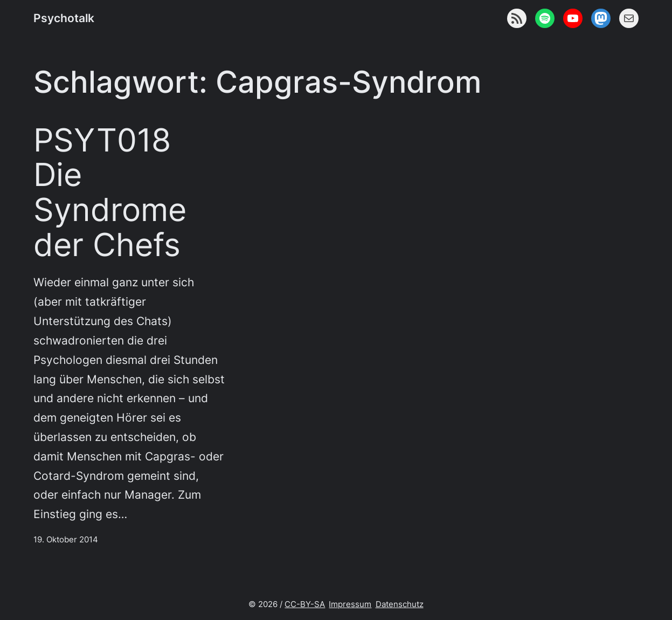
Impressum (350, 604)
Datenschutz (400, 604)
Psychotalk (64, 18)
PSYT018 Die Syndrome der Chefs (110, 193)
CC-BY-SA (305, 604)
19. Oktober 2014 (66, 539)
